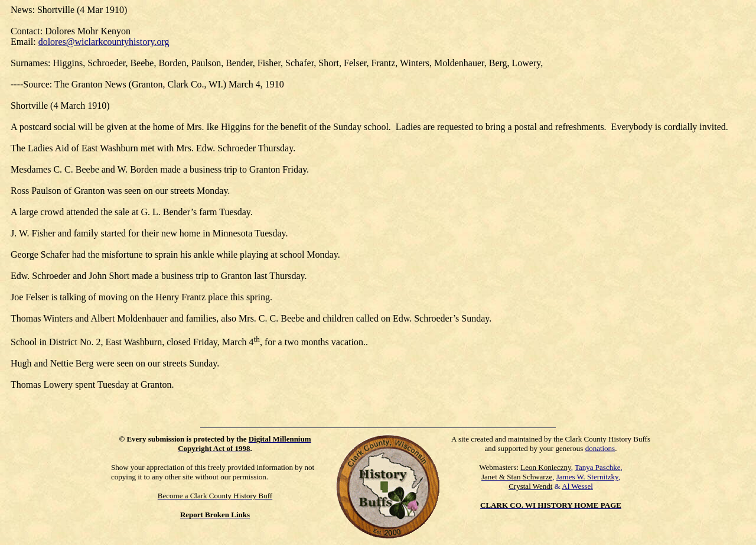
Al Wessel (577, 486)
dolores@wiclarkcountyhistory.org (104, 42)
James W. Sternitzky (587, 477)
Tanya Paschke (597, 467)
